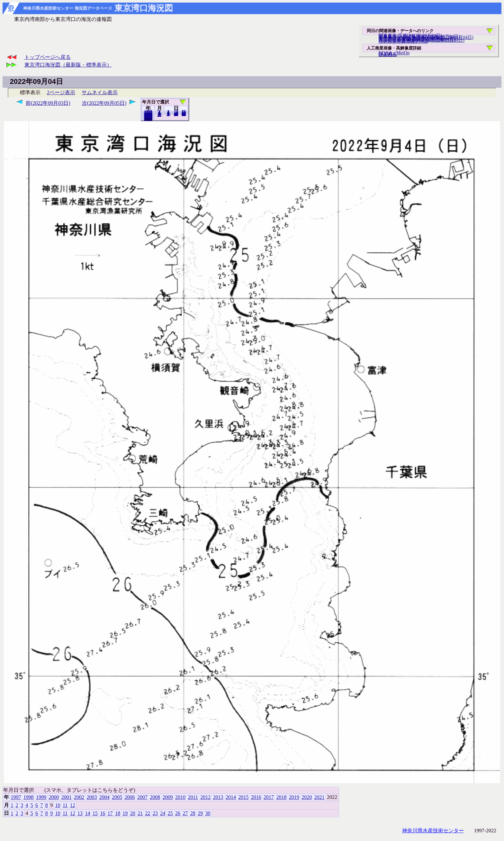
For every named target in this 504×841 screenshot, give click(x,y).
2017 (269, 797)
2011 (193, 797)
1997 (16, 797)
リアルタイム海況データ (403, 41)
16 (103, 813)
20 (176, 114)
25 (170, 813)
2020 (307, 797)
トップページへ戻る (48, 57)
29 (200, 813)
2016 (256, 797)
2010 (180, 797)
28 (193, 813)
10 (168, 114)
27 (185, 813)
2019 (294, 797)
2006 (130, 797)
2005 (117, 797)
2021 (148, 119)
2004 (104, 797)
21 (140, 813)
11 (65, 805)
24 (163, 813)
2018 (281, 797)
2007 (142, 797)
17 (110, 813)
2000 (54, 797)
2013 (218, 797)
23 (155, 813)
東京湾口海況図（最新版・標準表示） (68, 65)
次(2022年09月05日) (104, 103)
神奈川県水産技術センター (433, 831)
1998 (29, 797)
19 (125, 813)
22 (148, 813)
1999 (41, 797)
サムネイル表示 (100, 92)
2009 (168, 797)
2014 (231, 797)
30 (184, 114)
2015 (243, 797)
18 (118, 813)
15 (95, 813)
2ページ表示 (61, 92)
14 (87, 813)
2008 (155, 797)
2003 (92, 797)
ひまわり (388, 54)
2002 (79, 797)
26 (178, 813)
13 (80, 813)
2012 (205, 797)
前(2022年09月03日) (48, 103)
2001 (67, 797)
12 (159, 115)
